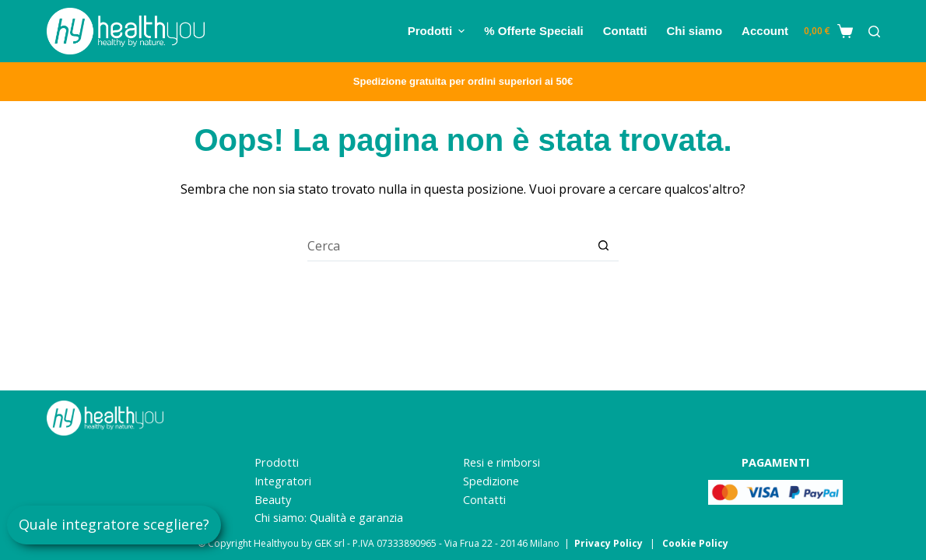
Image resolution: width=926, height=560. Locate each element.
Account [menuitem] (765, 31)
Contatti (484, 500)
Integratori (283, 481)
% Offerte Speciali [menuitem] (534, 31)
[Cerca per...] (447, 246)
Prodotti (277, 462)
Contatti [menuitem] (625, 31)
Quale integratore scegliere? (114, 524)
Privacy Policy (609, 543)
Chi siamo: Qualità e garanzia (329, 518)
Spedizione (491, 481)
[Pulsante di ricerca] (603, 246)
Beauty (273, 500)
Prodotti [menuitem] (438, 31)
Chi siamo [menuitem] (694, 31)
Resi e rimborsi (502, 462)
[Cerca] (874, 31)
